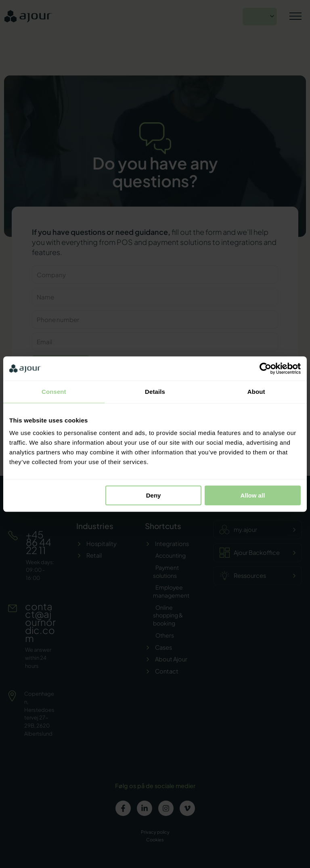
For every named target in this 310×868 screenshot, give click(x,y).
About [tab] (256, 392)
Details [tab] (155, 392)
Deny (154, 495)
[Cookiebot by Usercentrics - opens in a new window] (265, 368)
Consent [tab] (54, 392)
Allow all (252, 495)
